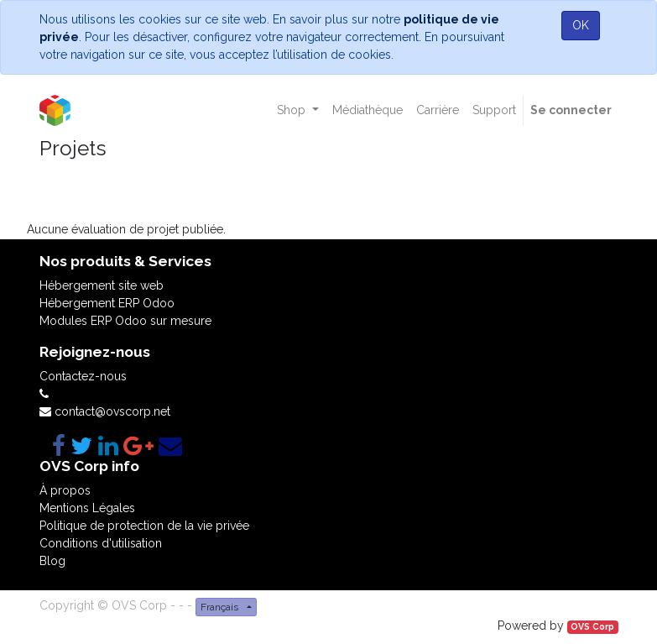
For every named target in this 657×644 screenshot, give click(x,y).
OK (581, 25)
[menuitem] (368, 110)
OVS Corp (592, 626)
